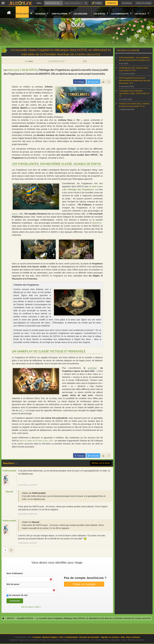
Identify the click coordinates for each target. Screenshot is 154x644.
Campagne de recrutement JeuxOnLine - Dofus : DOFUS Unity (133, 92)
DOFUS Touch (45, 108)
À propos (37, 637)
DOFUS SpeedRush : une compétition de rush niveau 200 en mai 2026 (134, 59)
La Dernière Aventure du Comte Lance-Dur (55, 135)
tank (20, 410)
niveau (15, 214)
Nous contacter (133, 637)
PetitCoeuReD (9, 471)
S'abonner (112, 3)
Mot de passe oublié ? (31, 607)
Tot (78, 120)
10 (142, 106)
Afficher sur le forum (101, 463)
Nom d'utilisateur (15, 573)
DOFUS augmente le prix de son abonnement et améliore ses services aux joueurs (135, 80)
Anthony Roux (65, 120)
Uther (31, 61)
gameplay (92, 368)
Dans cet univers (73, 3)
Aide (123, 637)
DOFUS (15, 108)
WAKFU (24, 108)
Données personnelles (89, 637)
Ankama (49, 87)
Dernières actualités (127, 50)
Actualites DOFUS (25, 618)
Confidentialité (71, 637)
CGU (61, 637)
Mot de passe (13, 584)
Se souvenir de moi (18, 595)
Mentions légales (50, 637)
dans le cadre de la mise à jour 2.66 (36, 441)
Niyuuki (9, 492)
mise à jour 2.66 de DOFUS (22, 70)
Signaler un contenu (110, 637)
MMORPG (97, 223)
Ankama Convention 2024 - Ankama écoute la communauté (134, 105)
